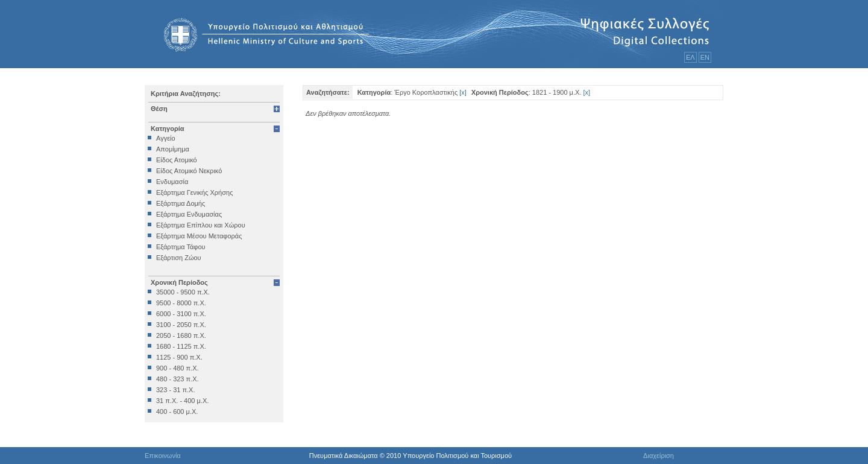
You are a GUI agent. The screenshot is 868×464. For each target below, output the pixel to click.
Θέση (159, 109)
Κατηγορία (168, 129)
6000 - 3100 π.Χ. (181, 314)
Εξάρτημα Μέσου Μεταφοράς (199, 236)
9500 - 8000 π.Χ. (181, 303)
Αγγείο (166, 138)
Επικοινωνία (163, 456)
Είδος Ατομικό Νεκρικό (189, 171)
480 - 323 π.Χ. (178, 379)
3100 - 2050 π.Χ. (181, 325)
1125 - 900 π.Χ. (179, 357)
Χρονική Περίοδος (179, 282)
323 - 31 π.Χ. (175, 390)
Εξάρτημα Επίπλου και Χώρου (201, 225)
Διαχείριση (659, 456)
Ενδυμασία (172, 182)
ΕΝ (705, 57)
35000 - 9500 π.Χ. (183, 292)
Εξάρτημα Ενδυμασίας (189, 214)
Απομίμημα (173, 149)
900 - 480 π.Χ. (178, 368)
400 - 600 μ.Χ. (177, 412)
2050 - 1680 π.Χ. (181, 335)
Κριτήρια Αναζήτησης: (186, 94)
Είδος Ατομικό (177, 160)
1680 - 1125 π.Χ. (181, 346)
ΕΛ (690, 57)
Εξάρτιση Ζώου (179, 258)
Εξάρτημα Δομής (181, 203)
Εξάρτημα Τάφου (181, 247)
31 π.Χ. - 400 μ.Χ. (182, 401)
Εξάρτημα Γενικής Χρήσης (194, 192)
